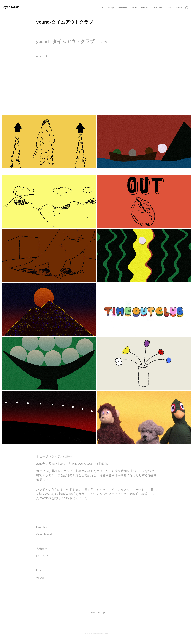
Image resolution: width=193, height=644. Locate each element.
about (169, 8)
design (111, 8)
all (103, 8)
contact (179, 8)
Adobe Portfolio (102, 633)
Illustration (123, 8)
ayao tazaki (12, 7)
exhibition (158, 8)
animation (145, 8)
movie (134, 8)
